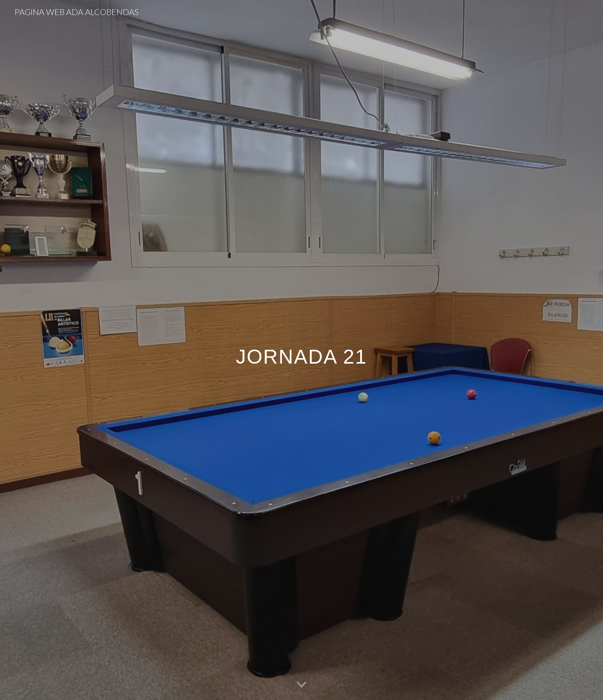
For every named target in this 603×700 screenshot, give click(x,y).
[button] (301, 685)
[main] (301, 350)
